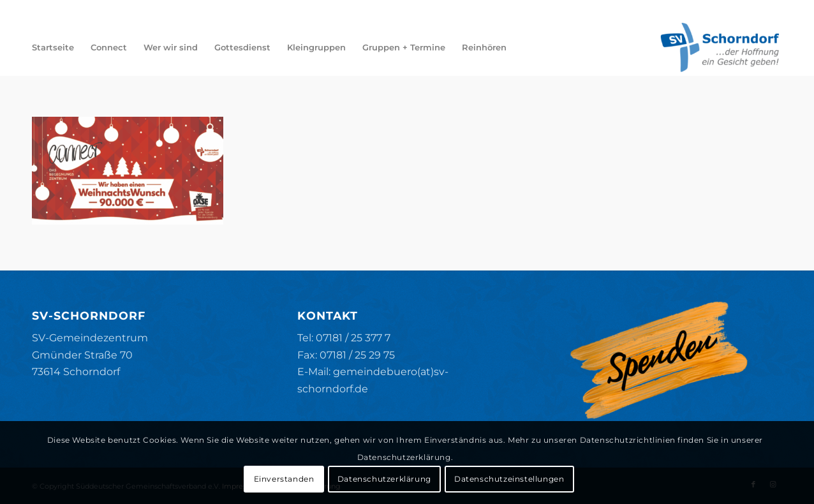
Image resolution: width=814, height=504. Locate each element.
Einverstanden (284, 479)
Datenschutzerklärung (384, 479)
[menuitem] (53, 47)
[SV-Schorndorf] (720, 47)
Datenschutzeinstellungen (509, 479)
